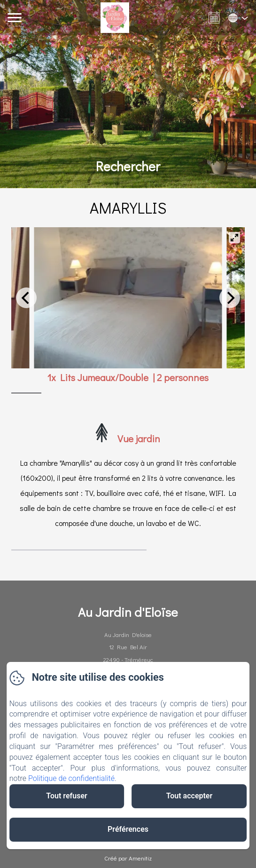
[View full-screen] (234, 238)
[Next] (230, 298)
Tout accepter (190, 796)
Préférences (128, 829)
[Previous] (26, 298)
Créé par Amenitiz (128, 858)
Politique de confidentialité (71, 778)
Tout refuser (66, 796)
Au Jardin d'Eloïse (128, 612)
